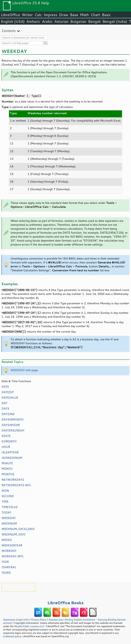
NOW (5, 490)
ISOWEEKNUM (12, 458)
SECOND (8, 496)
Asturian (61, 21)
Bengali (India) (115, 21)
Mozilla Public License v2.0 (29, 626)
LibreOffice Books (65, 603)
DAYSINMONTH (12, 419)
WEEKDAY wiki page (24, 370)
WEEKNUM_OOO (13, 534)
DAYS (5, 408)
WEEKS (7, 540)
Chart (95, 15)
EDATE (6, 436)
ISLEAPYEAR (10, 452)
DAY (4, 403)
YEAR (5, 562)
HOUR (6, 447)
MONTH (7, 469)
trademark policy (12, 636)
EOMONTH (9, 441)
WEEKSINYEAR (12, 545)
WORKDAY (9, 551)
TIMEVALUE (10, 507)
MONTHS (8, 474)
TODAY (6, 512)
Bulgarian (78, 21)
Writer (27, 15)
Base (74, 15)
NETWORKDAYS (13, 480)
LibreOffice (10, 15)
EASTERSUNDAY (13, 430)
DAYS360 (8, 414)
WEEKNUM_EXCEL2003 (18, 529)
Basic (106, 15)
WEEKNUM (9, 523)
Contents (9, 31)
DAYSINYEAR (11, 425)
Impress (51, 15)
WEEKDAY (9, 518)
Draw (64, 15)
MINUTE (7, 463)
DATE (5, 387)
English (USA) (13, 21)
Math (84, 15)
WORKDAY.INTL (13, 556)
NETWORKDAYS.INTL (16, 485)
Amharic (33, 21)
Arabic (47, 21)
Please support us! (18, 587)
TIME (5, 501)
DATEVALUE (10, 397)
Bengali (94, 21)
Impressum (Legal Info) (16, 620)
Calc (38, 15)
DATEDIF (8, 392)
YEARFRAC (9, 567)
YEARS (6, 573)
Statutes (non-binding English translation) (72, 620)
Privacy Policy (39, 620)
